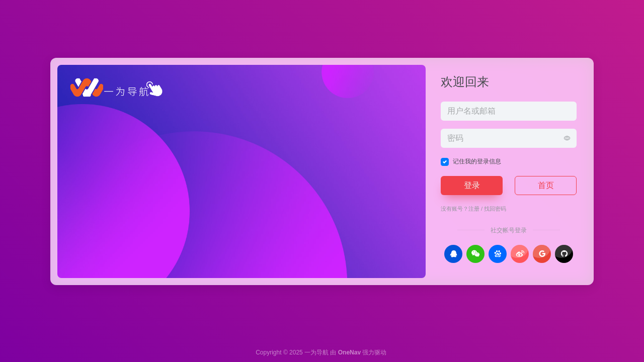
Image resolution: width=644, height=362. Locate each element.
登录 (472, 185)
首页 (546, 185)
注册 (474, 209)
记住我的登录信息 (477, 161)
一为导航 (316, 352)
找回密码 (495, 209)
